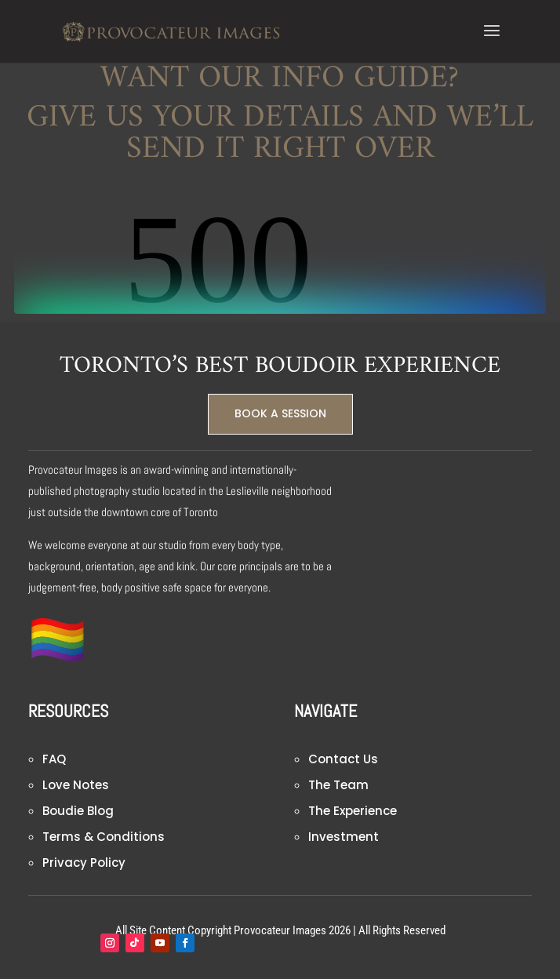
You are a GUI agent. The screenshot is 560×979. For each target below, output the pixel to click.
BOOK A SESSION (280, 413)
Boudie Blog (78, 811)
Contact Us (343, 759)
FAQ (54, 759)
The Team (338, 785)
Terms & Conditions (104, 837)
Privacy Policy (84, 863)
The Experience (353, 811)
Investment (344, 837)
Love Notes (76, 785)
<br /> (280, 255)
